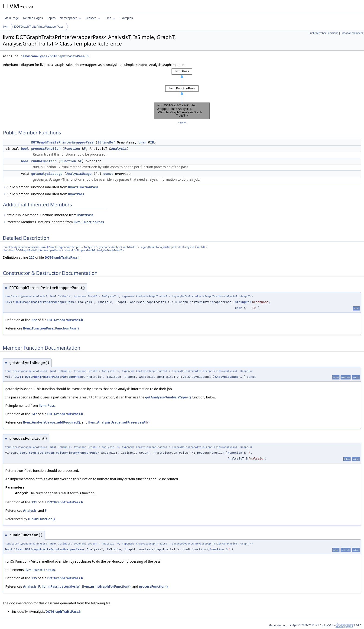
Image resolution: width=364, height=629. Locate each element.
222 (34, 320)
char (142, 142)
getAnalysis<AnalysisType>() (168, 397)
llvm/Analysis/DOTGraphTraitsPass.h (55, 56)
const (108, 174)
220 (32, 257)
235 (34, 578)
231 (34, 502)
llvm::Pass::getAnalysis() (61, 586)
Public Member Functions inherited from (51, 187)
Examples (126, 18)
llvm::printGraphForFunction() (106, 586)
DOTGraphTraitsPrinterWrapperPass (39, 27)
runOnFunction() (41, 519)
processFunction (46, 149)
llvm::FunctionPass (83, 187)
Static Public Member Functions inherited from (48, 215)
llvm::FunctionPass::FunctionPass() (51, 328)
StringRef (106, 142)
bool (25, 149)
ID (152, 142)
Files (110, 18)
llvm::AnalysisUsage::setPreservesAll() (119, 422)
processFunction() (153, 586)
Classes (93, 18)
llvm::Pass (76, 194)
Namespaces (70, 18)
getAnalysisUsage (47, 174)
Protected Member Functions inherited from (53, 222)
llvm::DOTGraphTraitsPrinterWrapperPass (39, 302)
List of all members (352, 33)
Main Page (12, 18)
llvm (6, 27)
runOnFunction (44, 161)
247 (34, 414)
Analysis (119, 149)
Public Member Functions (323, 33)
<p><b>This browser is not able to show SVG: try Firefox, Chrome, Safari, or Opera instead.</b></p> (182, 94)
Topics (51, 18)
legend (182, 122)
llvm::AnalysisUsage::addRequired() (51, 422)
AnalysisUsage (79, 174)
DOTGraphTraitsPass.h (62, 257)
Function (72, 149)
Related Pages (33, 18)
